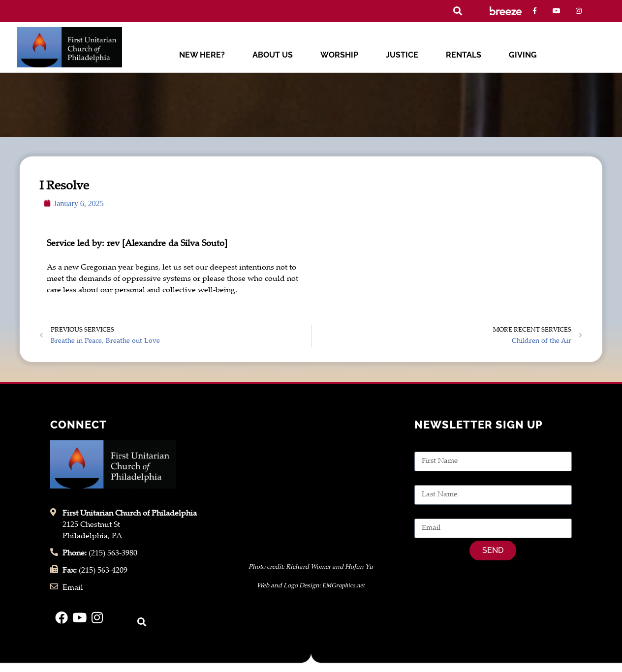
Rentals (464, 55)
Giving (523, 55)
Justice (402, 55)
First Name (434, 446)
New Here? (202, 55)
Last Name (433, 479)
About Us (273, 55)
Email (425, 513)
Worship (339, 55)
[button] (457, 11)
